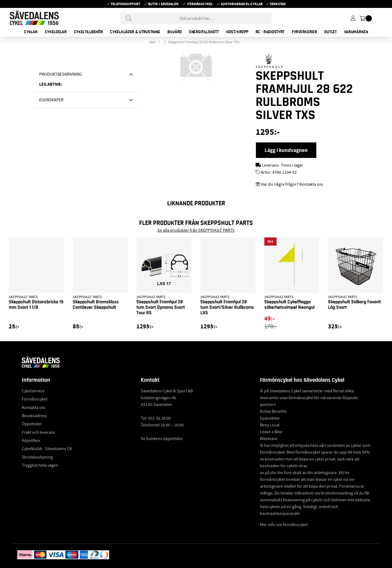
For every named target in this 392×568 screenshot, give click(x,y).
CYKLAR (31, 32)
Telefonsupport (125, 4)
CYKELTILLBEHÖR (88, 32)
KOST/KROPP (237, 32)
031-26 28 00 (159, 418)
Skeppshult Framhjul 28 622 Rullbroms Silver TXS (204, 42)
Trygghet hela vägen (40, 465)
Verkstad (278, 4)
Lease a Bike (271, 432)
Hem (153, 42)
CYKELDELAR (56, 32)
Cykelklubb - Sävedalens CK (47, 449)
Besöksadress (34, 416)
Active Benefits (273, 411)
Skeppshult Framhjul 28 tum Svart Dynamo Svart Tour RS (161, 307)
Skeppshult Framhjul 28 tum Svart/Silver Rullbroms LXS (227, 307)
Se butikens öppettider (162, 439)
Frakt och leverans (39, 432)
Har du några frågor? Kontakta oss (292, 184)
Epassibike (270, 418)
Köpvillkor (31, 441)
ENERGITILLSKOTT (204, 32)
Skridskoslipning (37, 457)
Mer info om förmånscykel (284, 525)
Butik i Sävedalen (163, 4)
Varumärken (356, 32)
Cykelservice (33, 391)
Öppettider (32, 424)
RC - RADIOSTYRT (270, 32)
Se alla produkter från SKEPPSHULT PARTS (196, 230)
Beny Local (270, 425)
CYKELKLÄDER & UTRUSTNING (135, 32)
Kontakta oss (34, 408)
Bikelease (269, 439)
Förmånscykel (200, 4)
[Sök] (196, 19)
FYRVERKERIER (304, 32)
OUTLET (330, 32)
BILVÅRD (175, 32)
